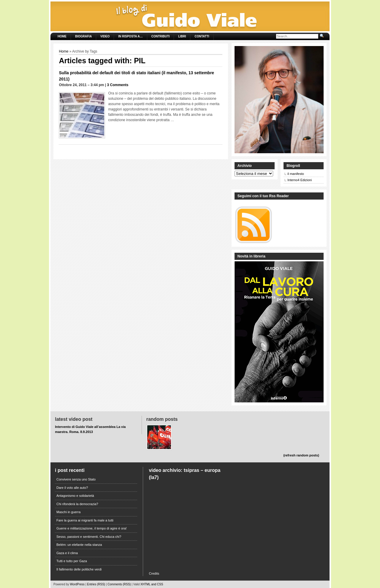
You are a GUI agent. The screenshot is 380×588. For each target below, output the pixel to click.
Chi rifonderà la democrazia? (77, 504)
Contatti (202, 36)
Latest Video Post (74, 419)
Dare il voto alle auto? (72, 488)
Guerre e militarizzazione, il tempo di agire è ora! (92, 528)
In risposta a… (130, 36)
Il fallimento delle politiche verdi (79, 569)
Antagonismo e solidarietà (75, 496)
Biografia (83, 36)
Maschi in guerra (68, 512)
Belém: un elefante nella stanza (79, 545)
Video (105, 36)
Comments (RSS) (119, 584)
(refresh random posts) (301, 455)
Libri (182, 36)
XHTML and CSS (152, 584)
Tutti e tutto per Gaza (72, 561)
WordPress (77, 584)
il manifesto (296, 174)
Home (62, 36)
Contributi (161, 36)
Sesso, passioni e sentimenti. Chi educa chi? (89, 537)
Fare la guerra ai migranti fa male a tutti (85, 520)
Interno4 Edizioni (300, 180)
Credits (154, 573)
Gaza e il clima (67, 553)
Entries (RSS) (96, 584)
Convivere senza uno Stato (76, 479)
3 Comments (118, 85)
